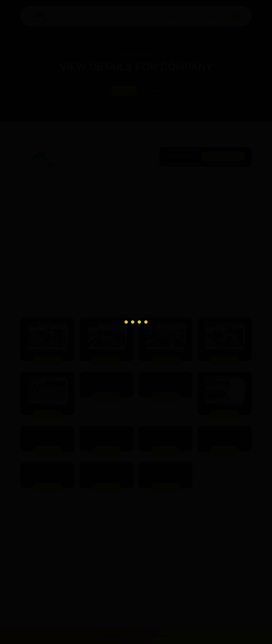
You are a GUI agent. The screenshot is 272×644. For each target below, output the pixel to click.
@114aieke (70, 167)
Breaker (215, 16)
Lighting (192, 16)
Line (153, 91)
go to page (47, 361)
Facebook (123, 91)
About (236, 16)
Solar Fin (223, 156)
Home (171, 16)
